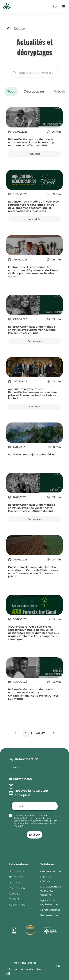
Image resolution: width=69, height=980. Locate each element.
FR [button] (58, 966)
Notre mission (18, 871)
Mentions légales (25, 963)
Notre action (17, 877)
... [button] (35, 733)
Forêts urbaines (50, 910)
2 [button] (31, 733)
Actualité (15, 894)
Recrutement (17, 888)
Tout (11, 91)
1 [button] (26, 733)
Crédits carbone (51, 871)
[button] (19, 734)
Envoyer (34, 835)
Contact (14, 899)
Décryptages (34, 91)
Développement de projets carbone (51, 891)
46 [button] (38, 733)
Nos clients (16, 883)
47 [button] (43, 733)
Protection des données (25, 969)
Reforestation (49, 915)
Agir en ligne (17, 905)
